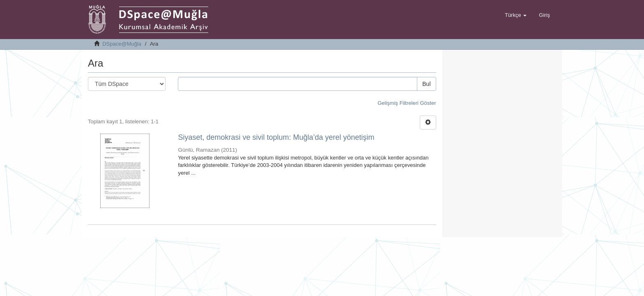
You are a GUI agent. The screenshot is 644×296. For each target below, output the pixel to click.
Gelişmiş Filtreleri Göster (407, 103)
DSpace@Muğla (122, 44)
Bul (426, 84)
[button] (516, 15)
